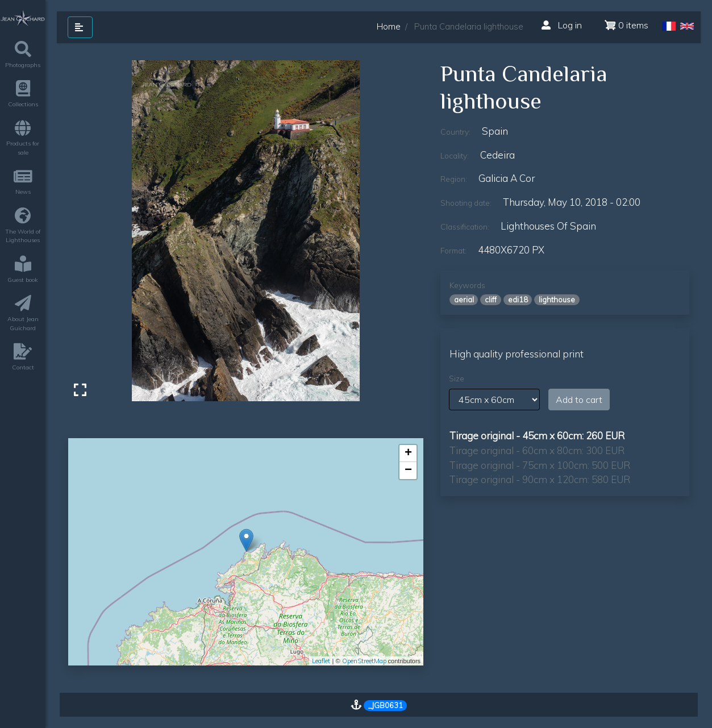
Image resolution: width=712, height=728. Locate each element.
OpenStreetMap (364, 661)
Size (457, 378)
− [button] (408, 471)
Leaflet (321, 661)
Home (389, 26)
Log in (562, 25)
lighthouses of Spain (548, 226)
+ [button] (408, 454)
